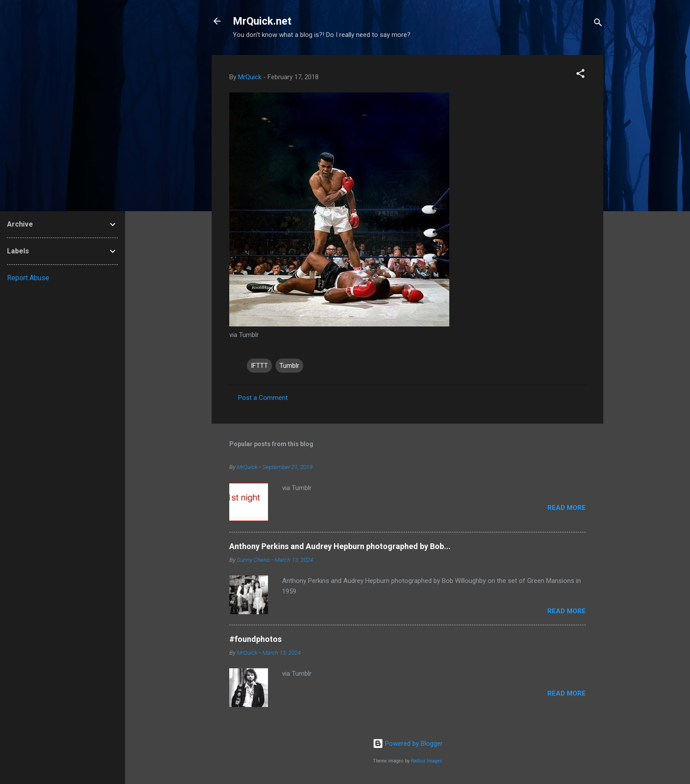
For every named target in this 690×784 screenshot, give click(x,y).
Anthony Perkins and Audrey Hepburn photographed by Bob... (340, 546)
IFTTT (259, 366)
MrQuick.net (262, 21)
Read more (567, 508)
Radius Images (427, 761)
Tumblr (289, 366)
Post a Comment (263, 398)
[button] (580, 75)
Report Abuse (28, 278)
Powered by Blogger (408, 744)
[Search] (598, 24)
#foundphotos (255, 639)
